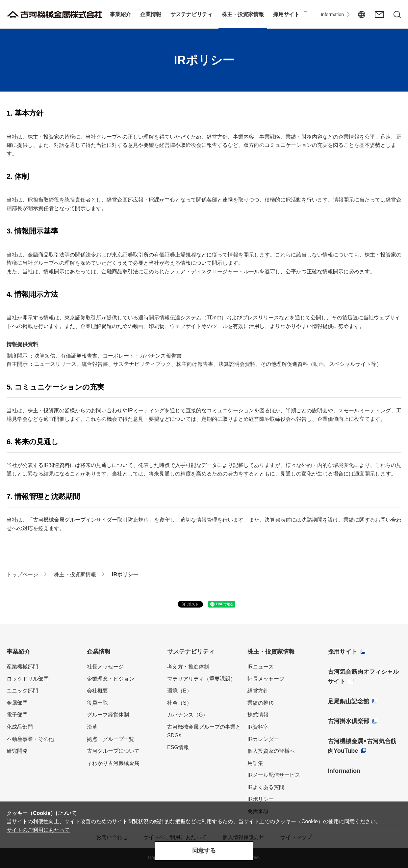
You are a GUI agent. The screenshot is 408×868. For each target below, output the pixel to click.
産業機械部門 (22, 667)
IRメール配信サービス (274, 775)
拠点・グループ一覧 (111, 739)
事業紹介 (120, 14)
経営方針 (258, 691)
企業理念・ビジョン (111, 679)
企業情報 (151, 14)
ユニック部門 (22, 691)
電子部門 (17, 715)
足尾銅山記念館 (348, 701)
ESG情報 (178, 747)
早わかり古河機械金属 (113, 763)
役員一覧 (97, 703)
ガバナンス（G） (188, 715)
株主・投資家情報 (243, 14)
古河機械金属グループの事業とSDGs (204, 731)
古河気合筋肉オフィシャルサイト (363, 677)
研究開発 (17, 751)
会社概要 (97, 691)
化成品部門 (20, 727)
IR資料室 (258, 727)
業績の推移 (261, 703)
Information (332, 14)
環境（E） (179, 691)
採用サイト (286, 14)
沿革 (92, 727)
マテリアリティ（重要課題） (201, 679)
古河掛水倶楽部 (348, 721)
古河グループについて (113, 751)
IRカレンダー (263, 739)
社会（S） (179, 703)
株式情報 (258, 715)
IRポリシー (261, 799)
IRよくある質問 (266, 787)
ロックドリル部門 (28, 679)
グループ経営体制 (108, 715)
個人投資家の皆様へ (271, 751)
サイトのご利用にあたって (38, 830)
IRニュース (261, 667)
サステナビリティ (191, 14)
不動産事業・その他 (30, 739)
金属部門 (17, 703)
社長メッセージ (105, 667)
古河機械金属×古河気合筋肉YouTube (362, 746)
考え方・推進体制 (188, 667)
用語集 (255, 763)
